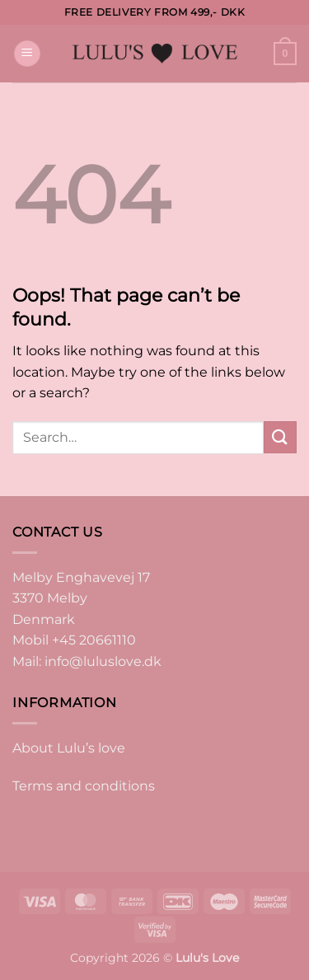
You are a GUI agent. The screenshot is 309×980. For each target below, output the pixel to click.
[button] (27, 54)
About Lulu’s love (69, 748)
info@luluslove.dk (103, 661)
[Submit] (280, 437)
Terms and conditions (84, 786)
